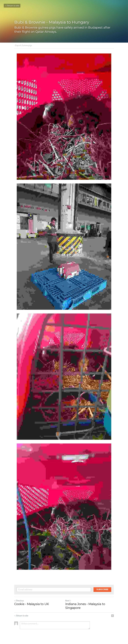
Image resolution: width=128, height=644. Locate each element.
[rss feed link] (112, 616)
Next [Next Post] (68, 601)
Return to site (12, 6)
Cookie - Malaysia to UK (32, 604)
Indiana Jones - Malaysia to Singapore (85, 606)
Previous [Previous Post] (19, 601)
